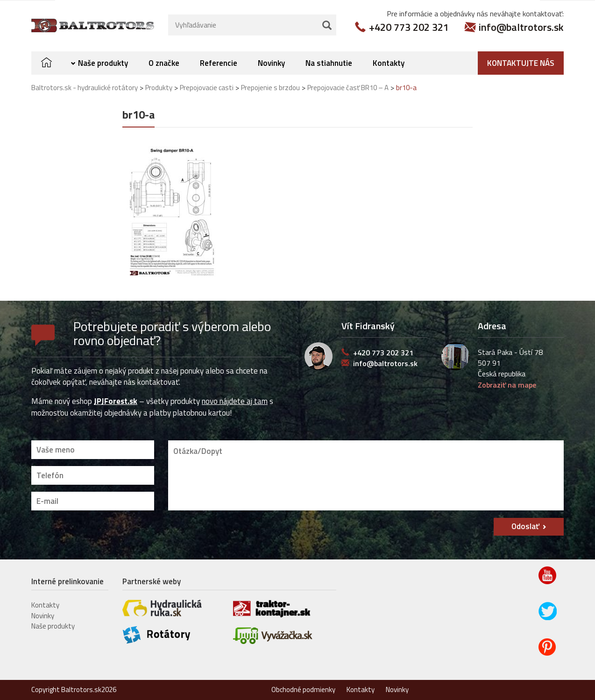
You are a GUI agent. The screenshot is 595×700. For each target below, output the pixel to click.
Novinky (271, 63)
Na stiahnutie (329, 63)
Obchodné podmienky (303, 689)
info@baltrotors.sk (521, 27)
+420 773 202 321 (409, 27)
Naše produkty (103, 63)
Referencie (219, 63)
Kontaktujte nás (521, 63)
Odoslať (525, 526)
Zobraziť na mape (507, 384)
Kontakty (389, 63)
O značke (164, 63)
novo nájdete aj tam (235, 401)
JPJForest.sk (116, 401)
